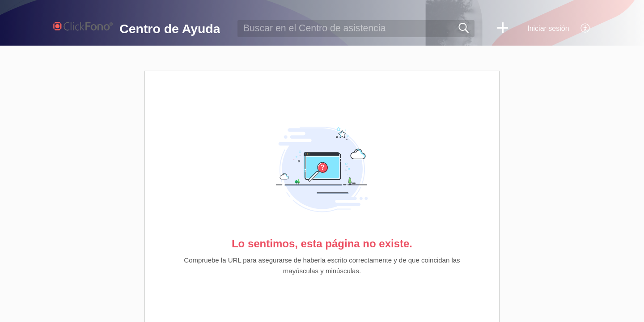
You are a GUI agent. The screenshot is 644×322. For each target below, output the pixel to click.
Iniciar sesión (548, 28)
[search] (356, 29)
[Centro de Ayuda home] (83, 27)
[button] (503, 29)
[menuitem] (580, 29)
